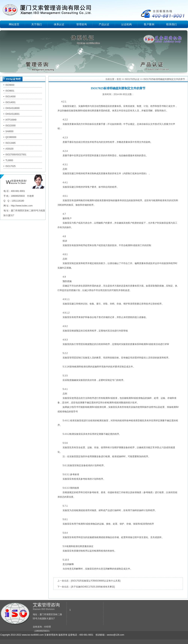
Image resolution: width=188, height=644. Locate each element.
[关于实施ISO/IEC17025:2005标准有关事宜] (93, 587)
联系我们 (172, 24)
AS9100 (9, 149)
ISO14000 (10, 97)
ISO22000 (10, 126)
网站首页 (14, 24)
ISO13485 (10, 143)
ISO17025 (10, 166)
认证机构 (127, 24)
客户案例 (149, 24)
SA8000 (9, 131)
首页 (119, 79)
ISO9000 (10, 85)
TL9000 (9, 160)
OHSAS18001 (12, 114)
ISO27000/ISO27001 (16, 155)
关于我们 (37, 24)
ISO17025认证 (132, 79)
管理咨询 (82, 24)
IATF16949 (11, 120)
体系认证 (59, 24)
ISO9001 (10, 91)
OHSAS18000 (12, 108)
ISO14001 (10, 102)
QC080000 (11, 137)
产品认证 (104, 24)
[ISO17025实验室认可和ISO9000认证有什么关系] (96, 581)
